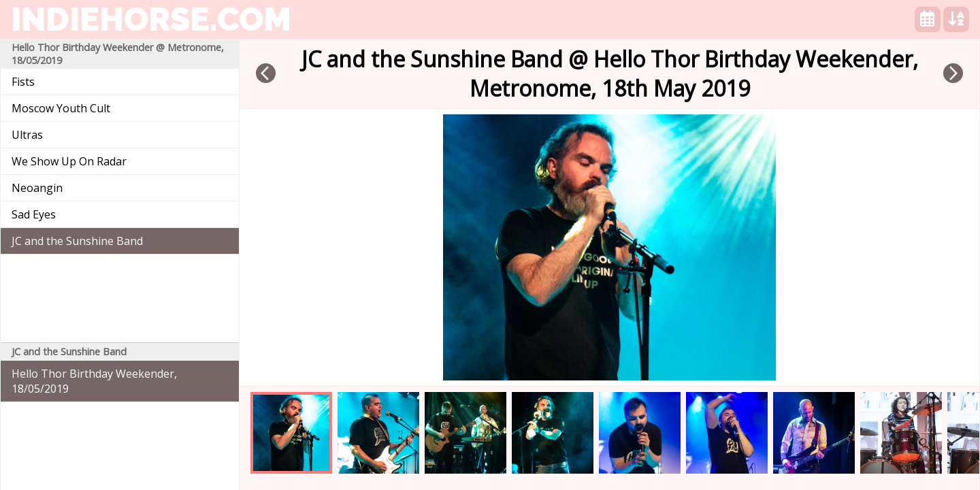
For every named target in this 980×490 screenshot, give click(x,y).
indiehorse (151, 19)
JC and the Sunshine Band (77, 241)
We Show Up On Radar (69, 161)
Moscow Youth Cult (61, 108)
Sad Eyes (34, 214)
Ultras (27, 135)
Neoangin (37, 188)
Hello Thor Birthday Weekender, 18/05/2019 (94, 381)
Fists (23, 82)
